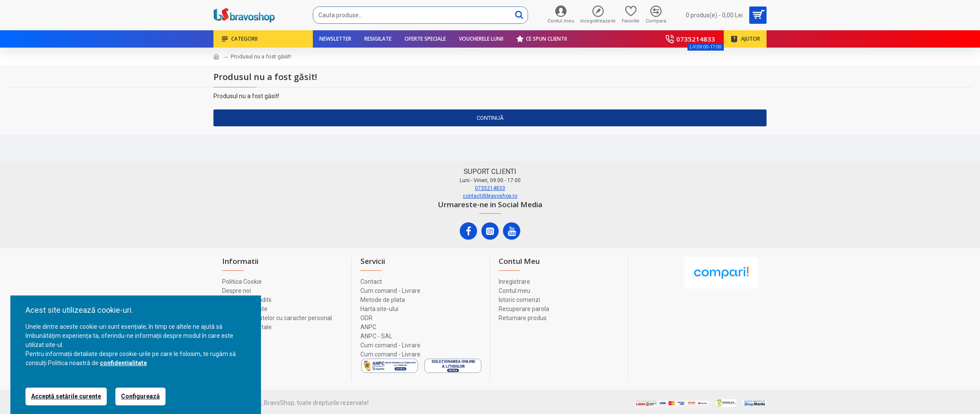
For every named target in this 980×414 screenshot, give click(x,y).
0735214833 (490, 188)
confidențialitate (123, 363)
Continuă (490, 118)
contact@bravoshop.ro (490, 196)
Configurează (140, 396)
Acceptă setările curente (66, 396)
